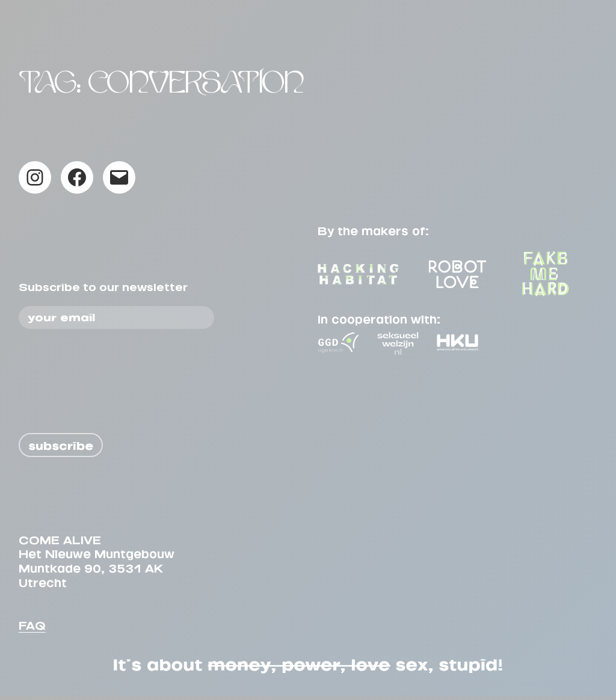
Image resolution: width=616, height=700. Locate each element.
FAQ (32, 627)
